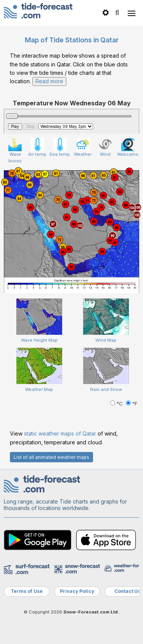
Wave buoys (15, 151)
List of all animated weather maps (51, 457)
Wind (105, 147)
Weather (83, 147)
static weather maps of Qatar (60, 433)
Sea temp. (60, 147)
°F (132, 404)
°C (117, 404)
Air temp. (38, 147)
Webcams (128, 147)
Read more (49, 81)
